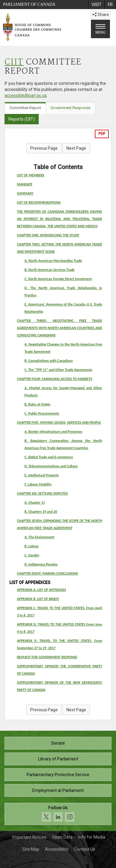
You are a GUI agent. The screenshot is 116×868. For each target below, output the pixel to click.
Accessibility (57, 849)
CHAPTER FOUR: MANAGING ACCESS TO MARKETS (55, 379)
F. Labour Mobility (38, 484)
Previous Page (44, 148)
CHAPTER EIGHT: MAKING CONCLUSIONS (47, 573)
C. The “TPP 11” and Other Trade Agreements (58, 370)
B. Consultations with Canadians (49, 361)
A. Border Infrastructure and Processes (53, 432)
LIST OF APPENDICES (30, 583)
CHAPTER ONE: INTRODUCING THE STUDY (48, 235)
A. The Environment (39, 537)
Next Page (76, 148)
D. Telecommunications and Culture (51, 466)
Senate (58, 743)
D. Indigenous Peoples (41, 564)
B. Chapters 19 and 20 (41, 512)
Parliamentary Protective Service (58, 775)
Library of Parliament (58, 759)
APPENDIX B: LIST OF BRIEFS (38, 599)
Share (101, 15)
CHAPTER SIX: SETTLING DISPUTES (42, 493)
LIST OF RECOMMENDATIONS (39, 202)
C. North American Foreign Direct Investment (58, 279)
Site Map (31, 849)
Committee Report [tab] (25, 108)
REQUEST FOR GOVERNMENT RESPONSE (47, 657)
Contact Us (85, 849)
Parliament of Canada (29, 4)
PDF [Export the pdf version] (102, 134)
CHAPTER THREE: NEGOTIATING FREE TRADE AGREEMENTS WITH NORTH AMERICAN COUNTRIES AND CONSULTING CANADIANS (60, 328)
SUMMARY (25, 193)
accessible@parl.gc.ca (26, 95)
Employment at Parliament (58, 790)
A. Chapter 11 (35, 502)
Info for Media (92, 837)
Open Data (62, 837)
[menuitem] (96, 5)
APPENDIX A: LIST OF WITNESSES (41, 590)
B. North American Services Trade (50, 270)
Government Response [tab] (70, 108)
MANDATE (25, 184)
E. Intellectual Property (42, 475)
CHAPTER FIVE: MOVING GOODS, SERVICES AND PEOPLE (59, 422)
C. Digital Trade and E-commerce (49, 457)
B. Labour (32, 546)
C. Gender (32, 555)
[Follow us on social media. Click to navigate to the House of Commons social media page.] (58, 814)
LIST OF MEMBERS (31, 175)
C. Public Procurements (42, 413)
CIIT (14, 62)
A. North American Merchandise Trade (53, 261)
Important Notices (29, 837)
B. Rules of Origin (37, 404)
